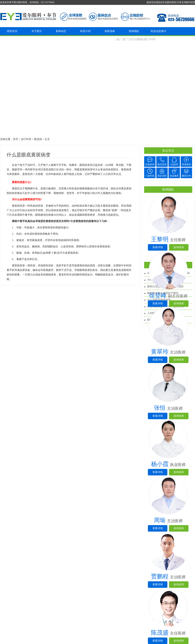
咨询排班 (179, 247)
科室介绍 (85, 31)
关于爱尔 (37, 31)
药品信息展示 (158, 31)
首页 (16, 139)
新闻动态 (61, 31)
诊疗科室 (26, 139)
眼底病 (38, 139)
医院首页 (12, 31)
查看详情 (158, 247)
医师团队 (134, 31)
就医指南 (110, 31)
